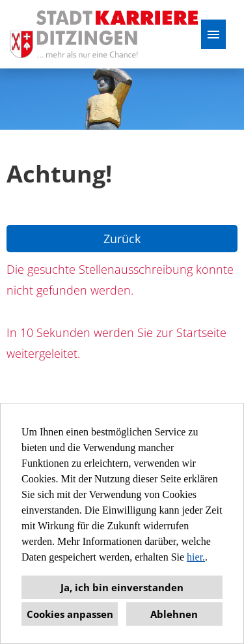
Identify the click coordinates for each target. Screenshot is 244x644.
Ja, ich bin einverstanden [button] (122, 587)
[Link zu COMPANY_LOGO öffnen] (104, 34)
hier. (196, 557)
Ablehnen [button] (174, 614)
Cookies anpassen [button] (70, 614)
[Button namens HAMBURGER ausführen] (213, 34)
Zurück (122, 239)
